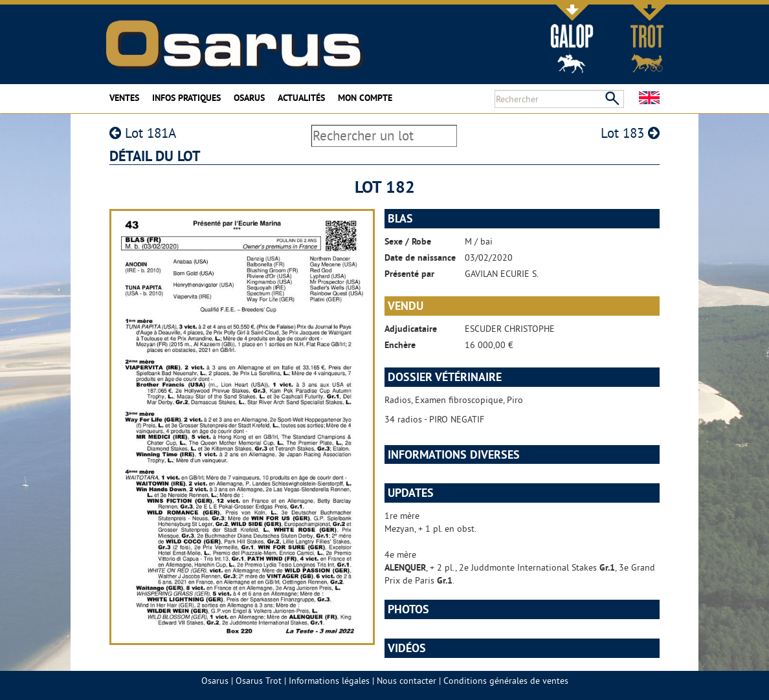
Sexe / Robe (408, 241)
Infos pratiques (186, 98)
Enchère (400, 345)
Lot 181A (143, 133)
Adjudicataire (411, 329)
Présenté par (409, 274)
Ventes (124, 98)
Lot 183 (630, 133)
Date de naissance (420, 257)
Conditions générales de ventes (506, 681)
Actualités (301, 98)
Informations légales (329, 681)
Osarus (249, 98)
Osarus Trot (259, 681)
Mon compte (365, 98)
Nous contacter (407, 681)
